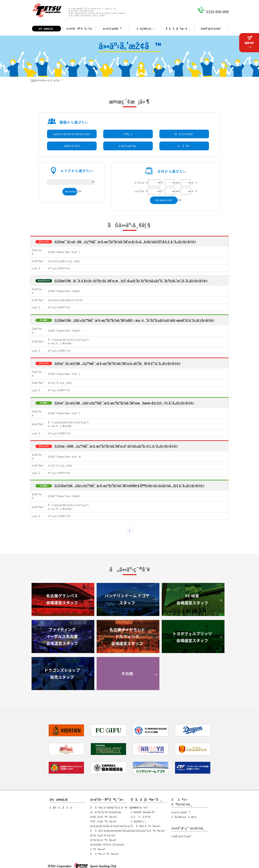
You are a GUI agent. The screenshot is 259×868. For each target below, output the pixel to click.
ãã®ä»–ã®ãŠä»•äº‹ (104, 854)
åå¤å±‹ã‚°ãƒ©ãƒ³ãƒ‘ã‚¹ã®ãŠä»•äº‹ (114, 807)
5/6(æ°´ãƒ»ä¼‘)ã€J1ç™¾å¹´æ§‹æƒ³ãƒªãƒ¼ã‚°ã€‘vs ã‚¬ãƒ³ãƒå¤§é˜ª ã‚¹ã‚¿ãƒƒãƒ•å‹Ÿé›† (117, 363)
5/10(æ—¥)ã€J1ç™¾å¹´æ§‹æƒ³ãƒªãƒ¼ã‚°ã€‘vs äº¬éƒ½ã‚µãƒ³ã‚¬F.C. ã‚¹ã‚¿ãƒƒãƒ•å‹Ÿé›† (116, 446)
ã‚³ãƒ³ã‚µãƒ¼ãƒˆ (128, 146)
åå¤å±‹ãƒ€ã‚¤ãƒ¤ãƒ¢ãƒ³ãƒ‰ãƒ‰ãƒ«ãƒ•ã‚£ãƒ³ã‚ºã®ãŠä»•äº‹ (128, 831)
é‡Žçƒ (128, 134)
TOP (33, 80)
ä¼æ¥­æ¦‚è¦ (46, 29)
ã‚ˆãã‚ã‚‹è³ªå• (142, 817)
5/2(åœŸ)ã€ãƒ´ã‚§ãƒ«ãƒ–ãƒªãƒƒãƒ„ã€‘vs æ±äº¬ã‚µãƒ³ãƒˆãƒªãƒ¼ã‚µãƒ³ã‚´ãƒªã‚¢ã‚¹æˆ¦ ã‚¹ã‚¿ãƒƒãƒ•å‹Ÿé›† (131, 281)
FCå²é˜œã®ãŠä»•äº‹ (104, 821)
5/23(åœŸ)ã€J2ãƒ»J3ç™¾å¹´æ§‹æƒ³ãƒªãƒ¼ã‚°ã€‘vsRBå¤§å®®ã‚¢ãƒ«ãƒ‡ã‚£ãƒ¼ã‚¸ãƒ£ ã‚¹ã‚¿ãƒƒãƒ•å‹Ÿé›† (129, 486)
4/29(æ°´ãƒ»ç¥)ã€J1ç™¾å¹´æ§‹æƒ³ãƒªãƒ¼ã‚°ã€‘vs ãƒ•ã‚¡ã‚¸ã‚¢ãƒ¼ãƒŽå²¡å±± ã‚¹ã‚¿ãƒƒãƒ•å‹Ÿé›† (125, 242)
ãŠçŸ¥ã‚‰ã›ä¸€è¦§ (184, 817)
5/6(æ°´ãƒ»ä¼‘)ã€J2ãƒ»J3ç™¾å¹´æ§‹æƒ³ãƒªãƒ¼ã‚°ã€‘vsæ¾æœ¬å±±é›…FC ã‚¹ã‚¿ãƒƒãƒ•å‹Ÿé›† (124, 403)
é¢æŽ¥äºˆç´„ (139, 821)
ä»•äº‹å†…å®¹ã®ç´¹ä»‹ (79, 29)
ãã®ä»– (184, 146)
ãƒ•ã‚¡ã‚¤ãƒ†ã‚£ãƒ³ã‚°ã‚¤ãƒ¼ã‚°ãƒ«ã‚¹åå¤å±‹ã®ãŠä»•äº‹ (125, 826)
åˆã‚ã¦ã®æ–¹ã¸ (178, 29)
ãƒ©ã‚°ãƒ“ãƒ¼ (72, 146)
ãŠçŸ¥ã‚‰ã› (145, 29)
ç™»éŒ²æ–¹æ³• (139, 807)
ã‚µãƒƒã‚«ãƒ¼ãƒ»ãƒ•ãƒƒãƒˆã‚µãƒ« (72, 134)
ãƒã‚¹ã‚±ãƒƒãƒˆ (184, 134)
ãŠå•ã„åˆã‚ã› (62, 807)
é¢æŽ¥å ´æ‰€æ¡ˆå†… (144, 812)
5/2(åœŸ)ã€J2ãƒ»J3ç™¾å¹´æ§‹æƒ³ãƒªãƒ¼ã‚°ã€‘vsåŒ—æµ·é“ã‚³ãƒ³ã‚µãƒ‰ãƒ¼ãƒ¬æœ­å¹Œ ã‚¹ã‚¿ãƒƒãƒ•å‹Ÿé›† (134, 320)
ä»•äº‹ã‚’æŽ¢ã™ (112, 29)
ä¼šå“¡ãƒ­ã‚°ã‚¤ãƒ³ (211, 29)
